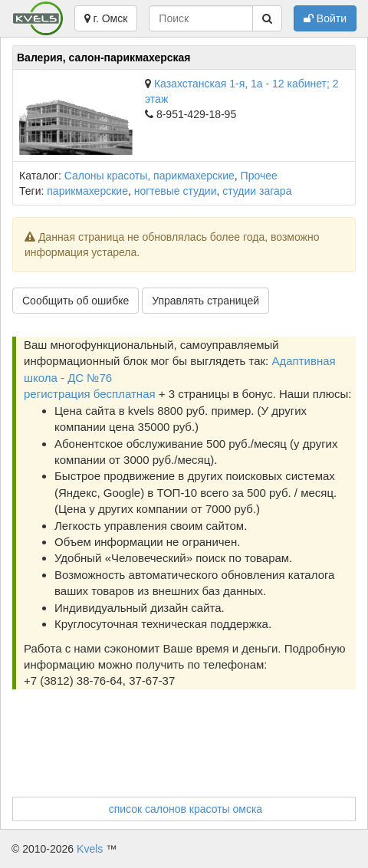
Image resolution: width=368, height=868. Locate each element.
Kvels (90, 849)
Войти (325, 18)
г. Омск (106, 18)
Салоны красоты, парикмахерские (149, 176)
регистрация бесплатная (90, 394)
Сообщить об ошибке (76, 301)
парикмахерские (87, 191)
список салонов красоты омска (186, 809)
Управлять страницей (205, 301)
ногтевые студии (176, 191)
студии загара (257, 191)
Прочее (259, 176)
